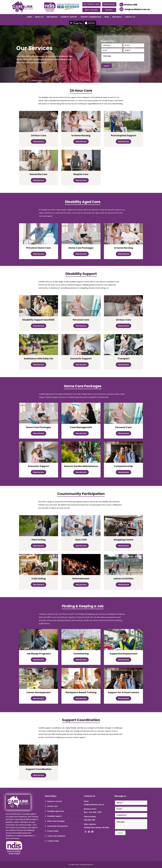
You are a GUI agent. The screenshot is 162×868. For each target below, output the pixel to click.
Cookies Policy (53, 841)
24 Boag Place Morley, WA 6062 (96, 827)
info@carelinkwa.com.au (137, 9)
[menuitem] (29, 17)
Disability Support (55, 816)
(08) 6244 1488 (89, 820)
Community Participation (58, 826)
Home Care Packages (56, 821)
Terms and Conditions (56, 836)
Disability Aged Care (56, 811)
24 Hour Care (52, 806)
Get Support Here (92, 4)
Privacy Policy (53, 831)
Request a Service (55, 801)
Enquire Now (109, 4)
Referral (109, 10)
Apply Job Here (91, 10)
